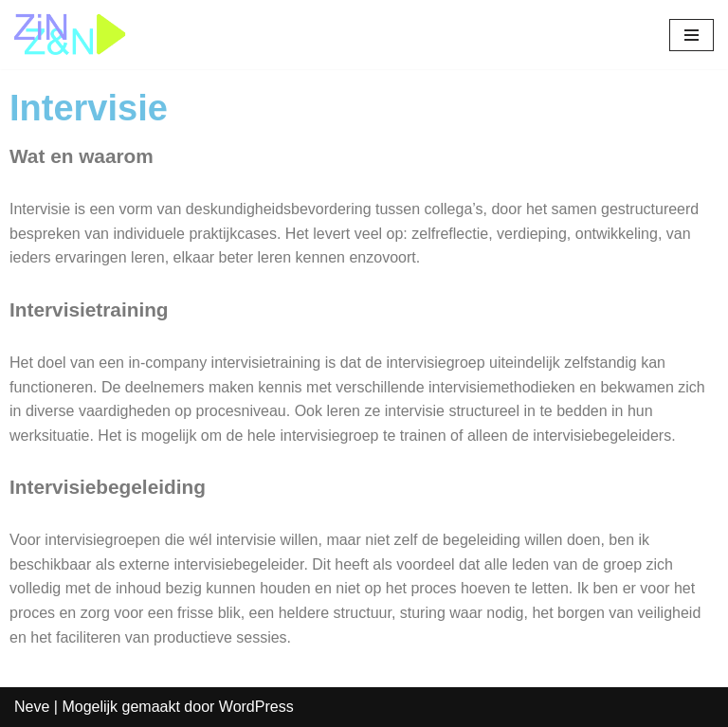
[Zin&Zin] (71, 35)
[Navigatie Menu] (692, 35)
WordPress (256, 707)
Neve (32, 707)
